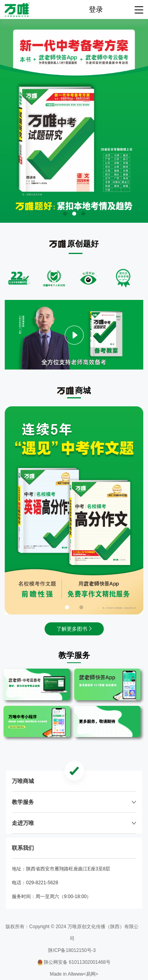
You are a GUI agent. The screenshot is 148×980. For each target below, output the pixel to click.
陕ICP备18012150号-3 (72, 950)
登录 (96, 9)
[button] (65, 214)
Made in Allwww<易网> (74, 974)
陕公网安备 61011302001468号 (74, 962)
